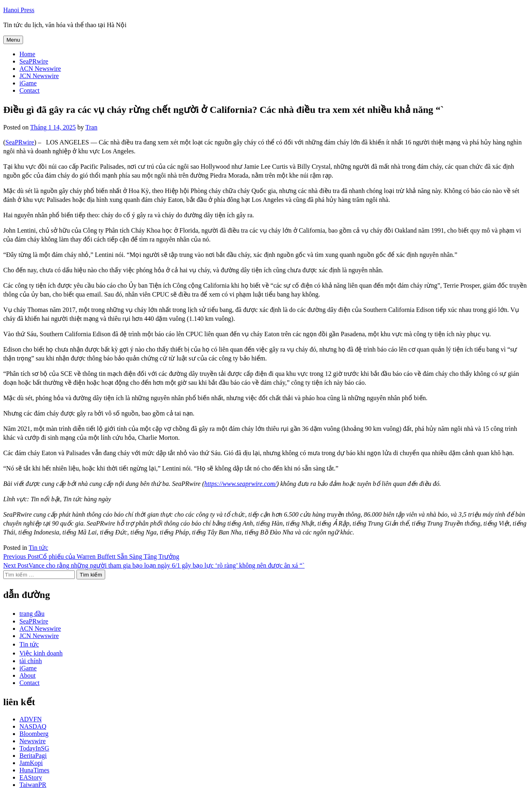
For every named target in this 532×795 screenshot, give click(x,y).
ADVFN (31, 719)
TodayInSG (34, 748)
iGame (28, 83)
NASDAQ (33, 726)
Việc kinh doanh (41, 653)
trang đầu (32, 614)
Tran (91, 127)
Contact (30, 90)
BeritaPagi (33, 756)
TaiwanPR (33, 785)
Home (27, 54)
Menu (13, 40)
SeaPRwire (34, 61)
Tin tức (38, 548)
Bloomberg (34, 734)
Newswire (33, 741)
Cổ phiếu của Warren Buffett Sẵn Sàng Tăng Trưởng (91, 556)
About (28, 675)
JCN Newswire (39, 76)
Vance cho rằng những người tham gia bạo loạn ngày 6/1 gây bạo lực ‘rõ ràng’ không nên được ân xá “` (154, 565)
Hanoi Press (19, 10)
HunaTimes (34, 770)
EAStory (31, 777)
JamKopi (31, 763)
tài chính (31, 661)
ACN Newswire (40, 69)
